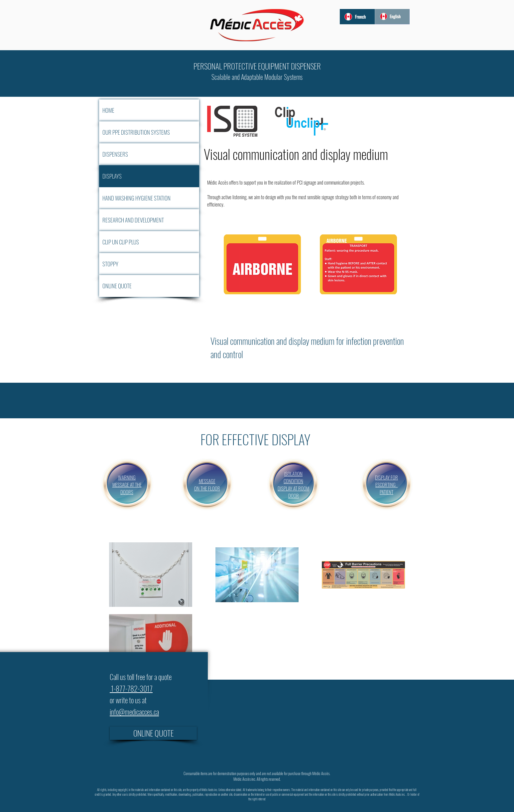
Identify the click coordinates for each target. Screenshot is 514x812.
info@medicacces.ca (134, 712)
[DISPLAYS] (149, 176)
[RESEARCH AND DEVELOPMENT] (149, 220)
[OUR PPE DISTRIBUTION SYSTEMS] (149, 132)
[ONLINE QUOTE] (149, 286)
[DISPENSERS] (149, 154)
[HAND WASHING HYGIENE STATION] (149, 198)
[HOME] (149, 110)
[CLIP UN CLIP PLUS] (149, 242)
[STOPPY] (149, 264)
